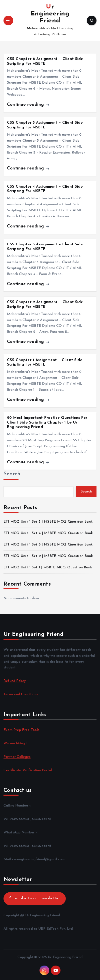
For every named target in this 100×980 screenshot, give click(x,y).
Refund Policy (15, 681)
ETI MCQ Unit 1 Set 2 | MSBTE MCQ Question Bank (48, 556)
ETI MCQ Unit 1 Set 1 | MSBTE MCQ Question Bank (48, 568)
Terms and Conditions (21, 694)
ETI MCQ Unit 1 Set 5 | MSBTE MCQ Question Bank (48, 522)
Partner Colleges (17, 757)
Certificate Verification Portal (28, 770)
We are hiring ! (15, 743)
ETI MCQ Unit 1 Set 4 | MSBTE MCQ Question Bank (48, 533)
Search (12, 474)
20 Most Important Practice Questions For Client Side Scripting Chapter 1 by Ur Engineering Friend (47, 423)
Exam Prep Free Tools (21, 730)
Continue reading (28, 105)
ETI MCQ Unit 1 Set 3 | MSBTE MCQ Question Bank (48, 545)
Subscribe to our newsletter (35, 898)
